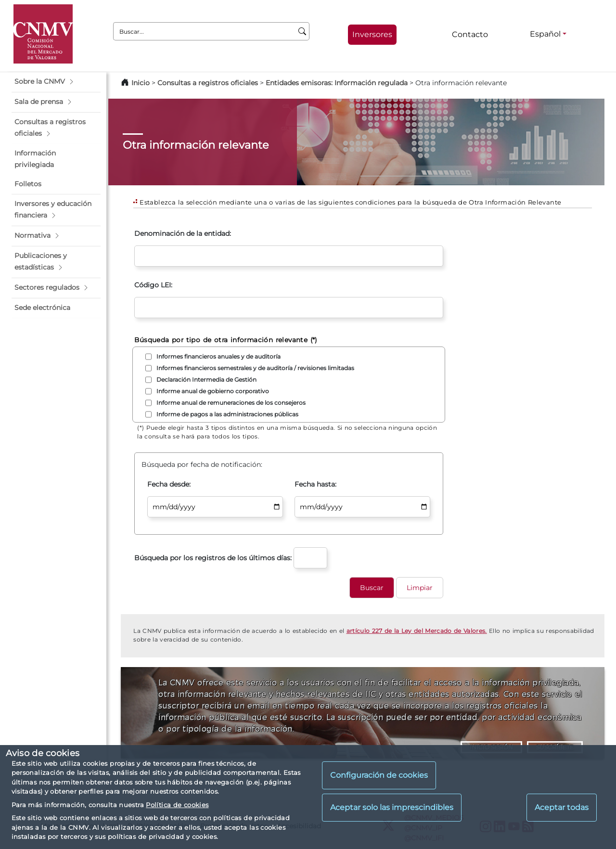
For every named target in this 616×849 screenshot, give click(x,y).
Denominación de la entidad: (183, 233)
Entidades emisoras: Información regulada (337, 83)
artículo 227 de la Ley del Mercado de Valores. (417, 631)
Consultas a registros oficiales (208, 83)
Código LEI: (153, 285)
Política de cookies (177, 805)
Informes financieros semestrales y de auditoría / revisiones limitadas (255, 368)
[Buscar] (302, 31)
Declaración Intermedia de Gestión (206, 379)
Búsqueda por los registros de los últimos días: (213, 558)
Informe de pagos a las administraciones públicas (227, 414)
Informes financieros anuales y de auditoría (218, 356)
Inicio (141, 83)
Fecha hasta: (315, 484)
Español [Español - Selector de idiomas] (545, 34)
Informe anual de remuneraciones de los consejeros (231, 403)
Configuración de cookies (379, 775)
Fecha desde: (169, 484)
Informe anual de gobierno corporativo (213, 391)
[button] (56, 82)
